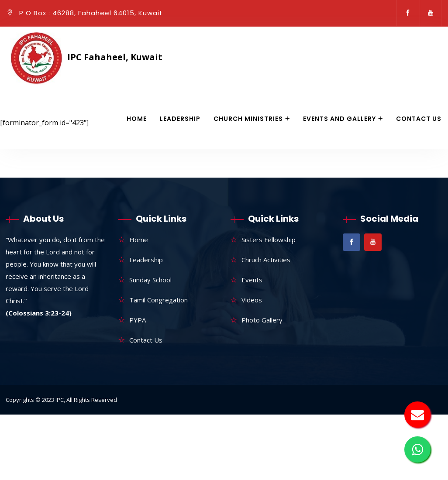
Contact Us (419, 119)
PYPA (138, 320)
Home (137, 119)
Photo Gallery (262, 320)
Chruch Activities (266, 260)
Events (252, 280)
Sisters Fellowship (269, 240)
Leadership (180, 119)
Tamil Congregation (159, 300)
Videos (252, 300)
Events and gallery (339, 119)
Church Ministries (248, 119)
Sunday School (150, 280)
